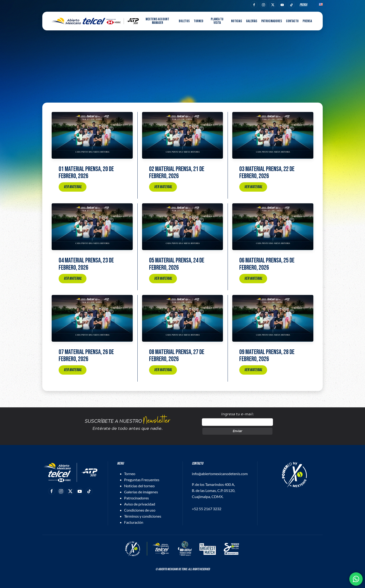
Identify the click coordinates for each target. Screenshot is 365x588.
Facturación (134, 522)
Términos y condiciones (143, 516)
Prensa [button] (307, 21)
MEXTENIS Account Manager (157, 21)
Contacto (292, 21)
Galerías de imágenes (141, 492)
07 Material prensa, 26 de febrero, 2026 (86, 356)
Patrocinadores (272, 21)
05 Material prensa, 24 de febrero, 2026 (177, 264)
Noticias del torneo (139, 486)
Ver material (73, 187)
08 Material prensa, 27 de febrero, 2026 (177, 356)
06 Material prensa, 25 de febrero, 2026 (267, 264)
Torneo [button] (199, 21)
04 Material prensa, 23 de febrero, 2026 (86, 264)
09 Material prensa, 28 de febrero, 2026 (267, 356)
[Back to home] (95, 21)
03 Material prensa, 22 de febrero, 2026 (267, 173)
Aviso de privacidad (140, 504)
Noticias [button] (237, 21)
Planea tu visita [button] (217, 21)
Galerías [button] (252, 21)
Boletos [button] (184, 21)
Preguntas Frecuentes (142, 480)
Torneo (130, 474)
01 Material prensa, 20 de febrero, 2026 (86, 173)
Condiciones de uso (140, 510)
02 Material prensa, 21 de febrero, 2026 (177, 173)
